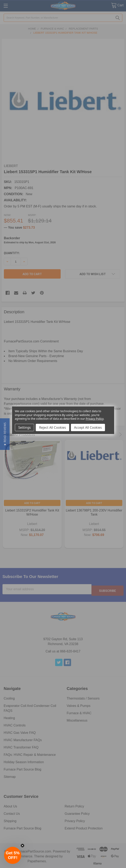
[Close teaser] (22, 846)
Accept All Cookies (88, 427)
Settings (25, 427)
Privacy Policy (95, 419)
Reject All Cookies (52, 427)
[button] (5, 434)
